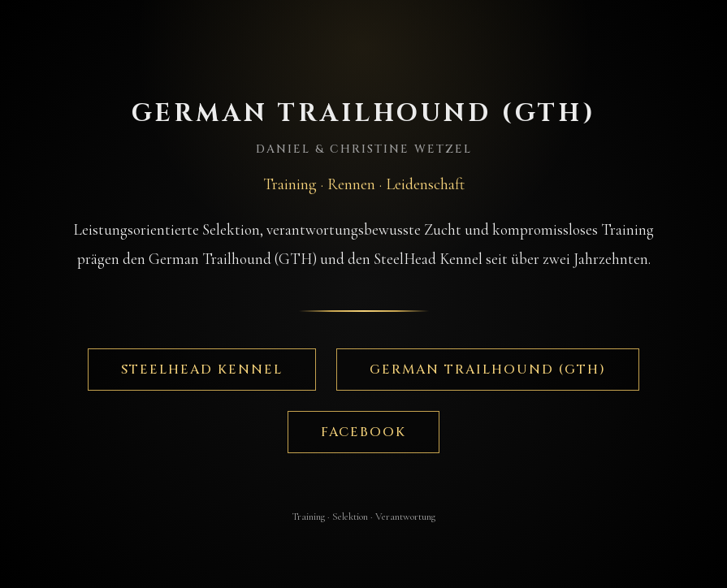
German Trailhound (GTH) (488, 370)
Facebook (363, 432)
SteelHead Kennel (202, 370)
